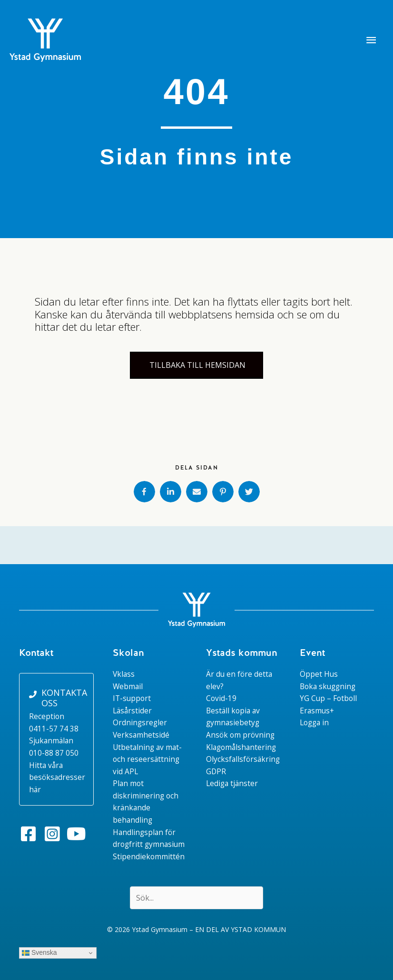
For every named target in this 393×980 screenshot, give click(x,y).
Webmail (128, 686)
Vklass (124, 674)
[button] (29, 834)
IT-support (132, 698)
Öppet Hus (319, 674)
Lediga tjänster (232, 783)
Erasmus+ (317, 711)
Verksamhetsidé (141, 735)
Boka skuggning (328, 686)
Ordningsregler (140, 722)
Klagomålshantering (241, 747)
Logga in (314, 722)
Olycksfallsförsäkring (243, 759)
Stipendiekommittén (149, 856)
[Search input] (196, 898)
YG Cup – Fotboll (328, 698)
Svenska (39, 953)
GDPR (216, 771)
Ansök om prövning (240, 735)
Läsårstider (132, 711)
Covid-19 (221, 698)
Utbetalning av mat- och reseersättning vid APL (147, 759)
